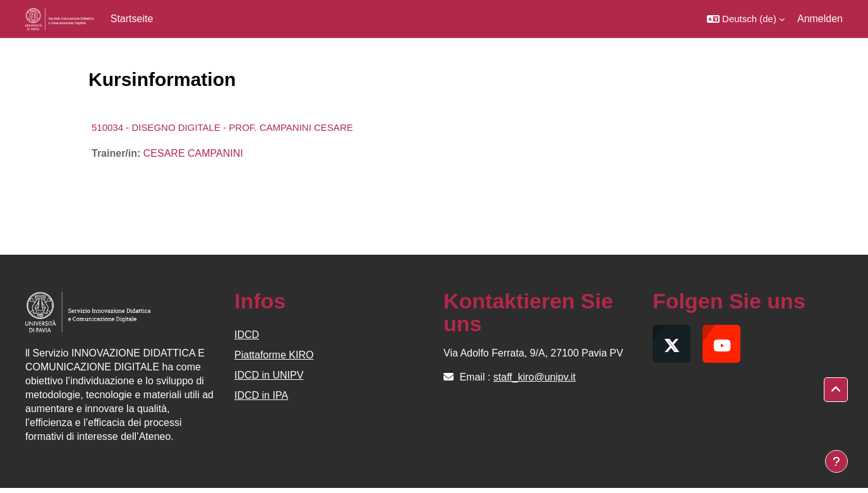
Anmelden (820, 19)
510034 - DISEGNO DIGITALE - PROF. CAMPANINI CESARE (222, 127)
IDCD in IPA (261, 395)
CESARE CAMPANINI (193, 153)
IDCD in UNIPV (269, 375)
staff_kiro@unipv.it (534, 377)
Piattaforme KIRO (274, 355)
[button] (746, 19)
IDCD (247, 335)
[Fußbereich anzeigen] (836, 461)
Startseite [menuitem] (132, 19)
